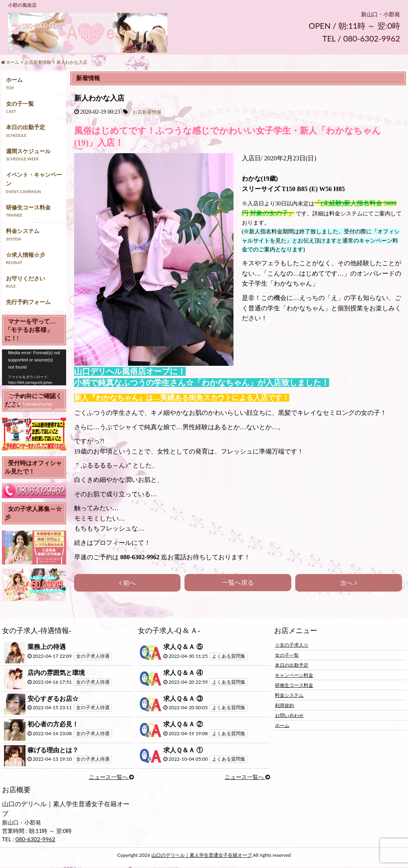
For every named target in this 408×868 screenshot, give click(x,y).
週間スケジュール (28, 151)
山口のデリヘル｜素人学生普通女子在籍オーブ (202, 855)
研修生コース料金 (28, 207)
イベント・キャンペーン (34, 179)
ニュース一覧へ (112, 777)
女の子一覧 (20, 104)
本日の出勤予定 (25, 127)
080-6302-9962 (35, 839)
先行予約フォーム (28, 302)
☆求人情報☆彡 (25, 255)
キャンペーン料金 (294, 675)
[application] (34, 367)
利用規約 (284, 705)
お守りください (25, 278)
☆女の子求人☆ (292, 645)
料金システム (23, 231)
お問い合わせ (289, 715)
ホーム (14, 80)
